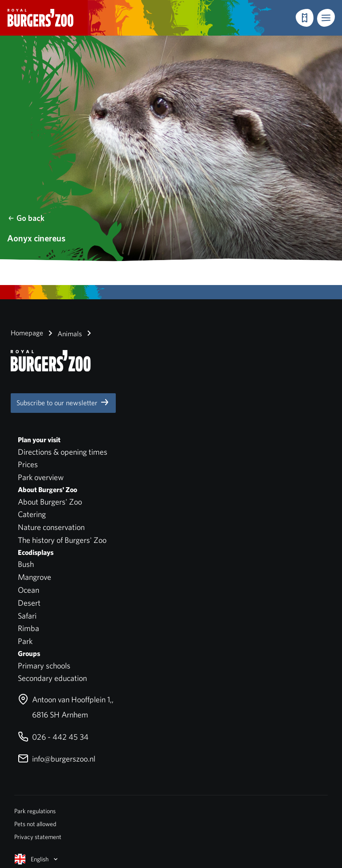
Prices (28, 464)
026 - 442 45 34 (53, 737)
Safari (27, 616)
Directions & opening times (63, 452)
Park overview (41, 477)
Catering (32, 514)
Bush (26, 564)
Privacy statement (38, 837)
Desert (29, 603)
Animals (63, 333)
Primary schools (44, 666)
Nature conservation (51, 527)
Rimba (28, 628)
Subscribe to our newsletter (63, 402)
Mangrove (35, 577)
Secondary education (52, 678)
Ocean (28, 590)
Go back (26, 218)
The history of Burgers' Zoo (62, 540)
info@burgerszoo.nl (57, 759)
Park (25, 641)
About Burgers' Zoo (50, 502)
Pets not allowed (35, 824)
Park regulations (35, 811)
